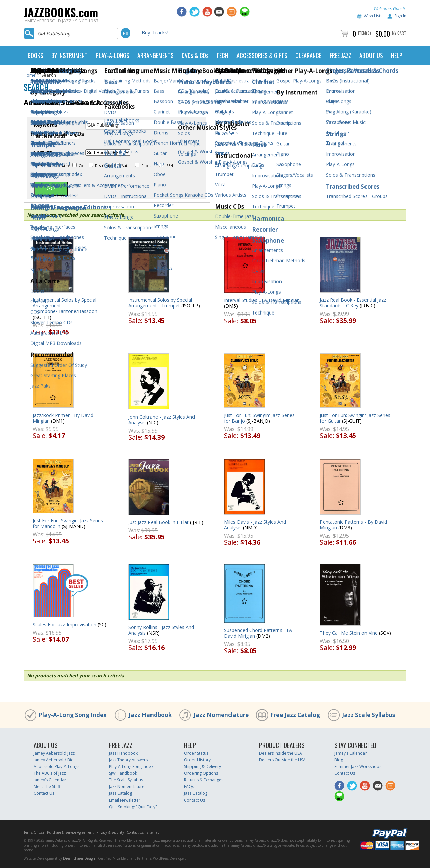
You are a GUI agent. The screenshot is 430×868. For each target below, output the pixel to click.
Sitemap (153, 832)
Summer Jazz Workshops (358, 766)
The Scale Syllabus (126, 780)
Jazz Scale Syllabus (369, 715)
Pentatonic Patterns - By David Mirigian (353, 525)
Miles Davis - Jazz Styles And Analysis (255, 525)
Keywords (46, 125)
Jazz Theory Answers (128, 760)
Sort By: (43, 152)
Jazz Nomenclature (221, 715)
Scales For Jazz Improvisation (64, 624)
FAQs (189, 787)
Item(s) (364, 33)
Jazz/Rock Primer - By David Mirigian (63, 418)
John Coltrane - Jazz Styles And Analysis (162, 420)
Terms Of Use (34, 832)
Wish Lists (373, 16)
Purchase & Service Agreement (70, 832)
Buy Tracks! (155, 32)
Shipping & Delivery (203, 766)
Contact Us (44, 793)
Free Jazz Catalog (295, 715)
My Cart (399, 33)
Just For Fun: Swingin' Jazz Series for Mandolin (68, 523)
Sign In (400, 16)
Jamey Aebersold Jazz (54, 753)
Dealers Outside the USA (282, 760)
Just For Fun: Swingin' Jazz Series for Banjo (259, 418)
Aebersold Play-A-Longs (56, 766)
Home (29, 75)
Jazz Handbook (150, 715)
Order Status (196, 753)
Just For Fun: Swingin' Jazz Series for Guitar (355, 418)
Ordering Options (201, 773)
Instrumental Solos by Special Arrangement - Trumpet (160, 303)
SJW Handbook (123, 773)
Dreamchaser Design (79, 858)
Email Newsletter (125, 800)
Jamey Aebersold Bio (54, 760)
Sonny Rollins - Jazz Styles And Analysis (161, 630)
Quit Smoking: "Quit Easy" (133, 807)
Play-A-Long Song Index (73, 715)
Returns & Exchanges (204, 780)
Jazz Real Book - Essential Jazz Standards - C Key (353, 303)
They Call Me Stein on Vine (349, 633)
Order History (197, 760)
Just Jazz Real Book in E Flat (159, 522)
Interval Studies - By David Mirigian (262, 300)
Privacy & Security (110, 832)
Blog (339, 760)
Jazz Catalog (120, 793)
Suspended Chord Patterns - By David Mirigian (258, 633)
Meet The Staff (47, 787)
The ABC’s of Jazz (50, 773)
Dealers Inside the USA (281, 753)
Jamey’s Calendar (50, 780)
